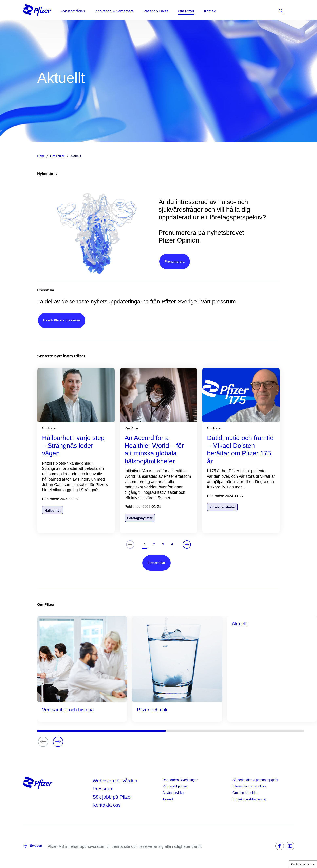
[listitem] (277, 11)
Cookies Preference (303, 864)
